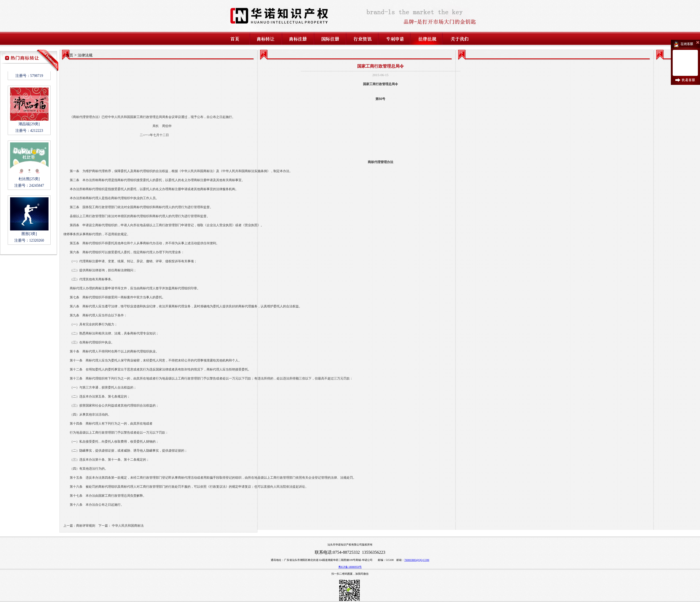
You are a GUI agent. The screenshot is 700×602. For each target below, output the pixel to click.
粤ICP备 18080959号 (350, 567)
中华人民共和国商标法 (128, 526)
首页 (69, 55)
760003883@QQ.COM (417, 560)
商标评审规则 (86, 526)
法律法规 (85, 55)
